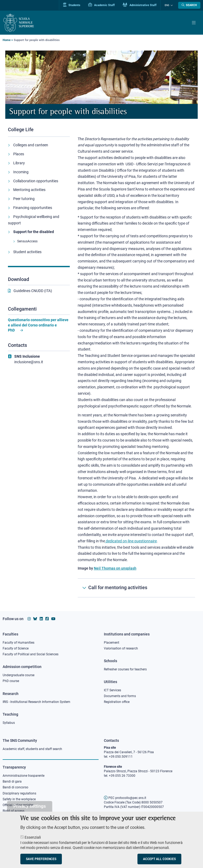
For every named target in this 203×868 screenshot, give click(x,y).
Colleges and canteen (31, 145)
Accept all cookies (159, 862)
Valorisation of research (121, 648)
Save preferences (41, 862)
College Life (21, 129)
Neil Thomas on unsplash (115, 568)
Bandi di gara (12, 781)
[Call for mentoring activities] (136, 588)
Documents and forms (120, 696)
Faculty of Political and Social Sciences (31, 654)
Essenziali (33, 841)
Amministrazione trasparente (24, 776)
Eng (167, 5)
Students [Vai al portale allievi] (72, 5)
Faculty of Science (16, 648)
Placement (112, 643)
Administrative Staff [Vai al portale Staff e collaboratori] (140, 5)
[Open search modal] (189, 5)
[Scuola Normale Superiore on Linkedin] (41, 619)
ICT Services (112, 690)
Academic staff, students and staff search (32, 749)
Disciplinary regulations (19, 793)
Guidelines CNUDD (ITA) (33, 291)
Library (19, 163)
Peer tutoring (24, 199)
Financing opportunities (33, 208)
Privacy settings (30, 810)
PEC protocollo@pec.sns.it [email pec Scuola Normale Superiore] (125, 798)
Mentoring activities (29, 190)
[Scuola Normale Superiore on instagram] (29, 619)
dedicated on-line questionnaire (131, 541)
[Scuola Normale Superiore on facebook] (47, 619)
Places (19, 154)
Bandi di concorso (15, 787)
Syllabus (9, 723)
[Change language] (171, 5)
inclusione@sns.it (29, 362)
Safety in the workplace (19, 799)
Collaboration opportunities (36, 181)
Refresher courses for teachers (125, 669)
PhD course (11, 681)
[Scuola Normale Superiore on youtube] (53, 619)
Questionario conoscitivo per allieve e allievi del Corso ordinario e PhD (38, 325)
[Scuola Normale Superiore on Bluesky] (35, 619)
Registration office (117, 702)
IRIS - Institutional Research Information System (36, 702)
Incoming (21, 172)
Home (7, 40)
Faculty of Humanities (19, 643)
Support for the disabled (34, 232)
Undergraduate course (19, 675)
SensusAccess (27, 241)
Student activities (27, 252)
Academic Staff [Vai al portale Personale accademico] (101, 5)
